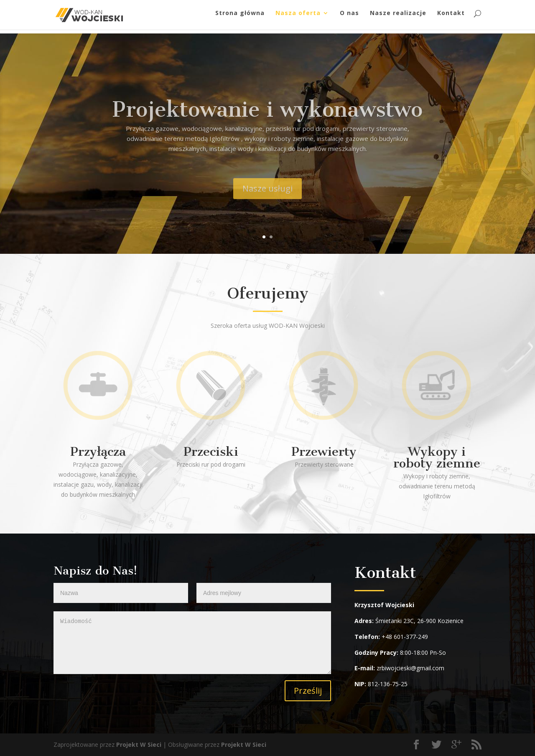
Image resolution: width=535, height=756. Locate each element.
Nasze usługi (267, 200)
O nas (349, 17)
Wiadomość (192, 643)
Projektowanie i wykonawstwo (267, 121)
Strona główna (240, 17)
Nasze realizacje (398, 17)
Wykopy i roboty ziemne (437, 457)
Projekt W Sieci (139, 745)
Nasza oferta (298, 17)
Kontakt (451, 17)
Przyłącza (98, 452)
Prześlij (308, 691)
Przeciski (211, 452)
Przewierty (324, 452)
